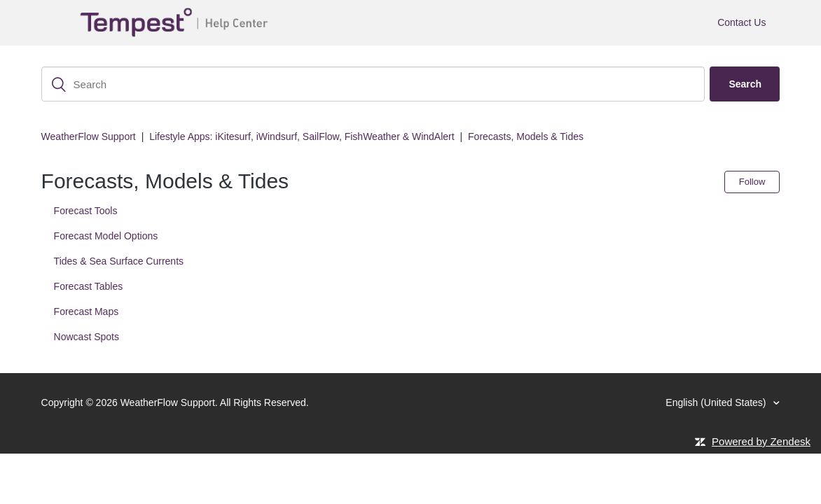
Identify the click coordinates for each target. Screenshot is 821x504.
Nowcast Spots (87, 337)
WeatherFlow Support (89, 136)
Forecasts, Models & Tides (526, 136)
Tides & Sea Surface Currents (119, 261)
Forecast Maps (87, 311)
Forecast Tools (86, 211)
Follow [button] (752, 182)
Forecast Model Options (106, 236)
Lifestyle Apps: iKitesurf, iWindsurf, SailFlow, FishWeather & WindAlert (302, 136)
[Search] (373, 84)
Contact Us (741, 22)
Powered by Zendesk (761, 441)
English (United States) (717, 402)
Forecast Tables (89, 286)
